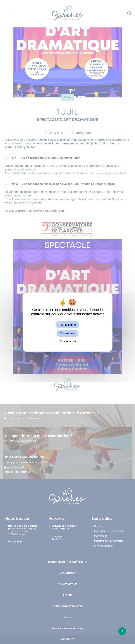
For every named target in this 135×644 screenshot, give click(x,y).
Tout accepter (67, 325)
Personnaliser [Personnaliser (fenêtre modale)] (67, 341)
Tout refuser (67, 333)
